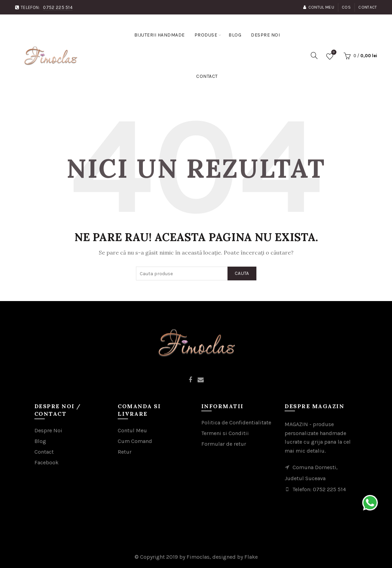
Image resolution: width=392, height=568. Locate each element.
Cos (346, 7)
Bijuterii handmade (160, 35)
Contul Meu (319, 7)
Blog (235, 35)
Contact (368, 7)
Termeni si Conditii (225, 433)
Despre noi (265, 35)
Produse (206, 35)
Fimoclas (198, 557)
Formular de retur (224, 444)
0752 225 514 (58, 7)
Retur (125, 452)
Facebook (46, 462)
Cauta (242, 273)
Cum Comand (135, 441)
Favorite (333, 53)
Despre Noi (48, 430)
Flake (251, 557)
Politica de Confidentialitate (236, 422)
